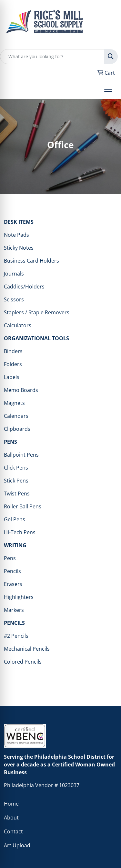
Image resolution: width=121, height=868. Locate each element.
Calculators (18, 325)
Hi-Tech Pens (20, 532)
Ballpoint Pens (21, 455)
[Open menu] (108, 89)
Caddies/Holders (24, 287)
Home (11, 804)
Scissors (14, 299)
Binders (13, 351)
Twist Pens (17, 494)
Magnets (14, 403)
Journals (14, 274)
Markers (14, 610)
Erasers (13, 584)
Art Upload (17, 845)
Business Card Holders (31, 261)
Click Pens (16, 468)
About (11, 818)
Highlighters (19, 597)
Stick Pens (16, 481)
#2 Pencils (16, 636)
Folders (13, 364)
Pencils (12, 571)
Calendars (16, 416)
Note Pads (16, 235)
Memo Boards (21, 390)
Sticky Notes (19, 248)
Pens (10, 558)
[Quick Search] (52, 57)
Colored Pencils (23, 662)
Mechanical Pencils (27, 649)
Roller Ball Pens (23, 506)
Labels (12, 377)
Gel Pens (15, 519)
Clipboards (17, 429)
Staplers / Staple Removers (37, 312)
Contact (13, 831)
